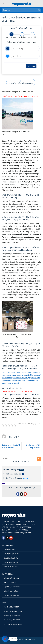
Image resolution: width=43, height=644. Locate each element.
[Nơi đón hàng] (25, 49)
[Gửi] (39, 10)
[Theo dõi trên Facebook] (18, 494)
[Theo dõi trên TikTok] (22, 494)
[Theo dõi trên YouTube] (25, 494)
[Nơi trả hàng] (25, 56)
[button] (3, 4)
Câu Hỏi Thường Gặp (11, 567)
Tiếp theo (31, 66)
